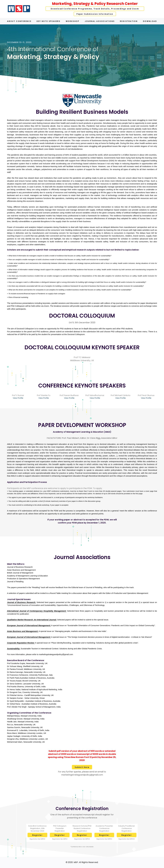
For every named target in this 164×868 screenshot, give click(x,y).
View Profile (18, 398)
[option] (82, 56)
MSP (76, 862)
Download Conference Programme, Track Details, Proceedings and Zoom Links (95, 9)
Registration (129, 21)
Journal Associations (100, 21)
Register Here (37, 835)
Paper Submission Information (95, 14)
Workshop (73, 21)
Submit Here (82, 767)
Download (150, 21)
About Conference (19, 21)
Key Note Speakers (48, 21)
